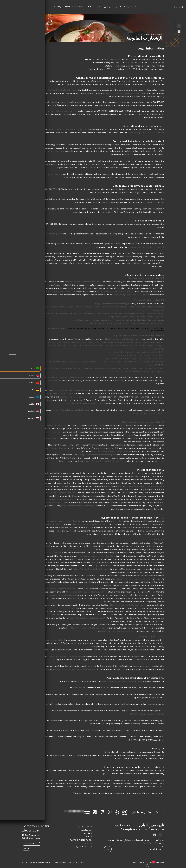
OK (108, 849)
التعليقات (98, 7)
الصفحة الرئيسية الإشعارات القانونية (150, 34)
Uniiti (135, 862)
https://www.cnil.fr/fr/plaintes (149, 413)
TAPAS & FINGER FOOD (74, 7)
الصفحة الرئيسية (130, 7)
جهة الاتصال (58, 7)
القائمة (89, 7)
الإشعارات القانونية (84, 847)
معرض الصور (109, 7)
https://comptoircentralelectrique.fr (59, 90)
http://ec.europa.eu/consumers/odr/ (147, 714)
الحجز (119, 7)
